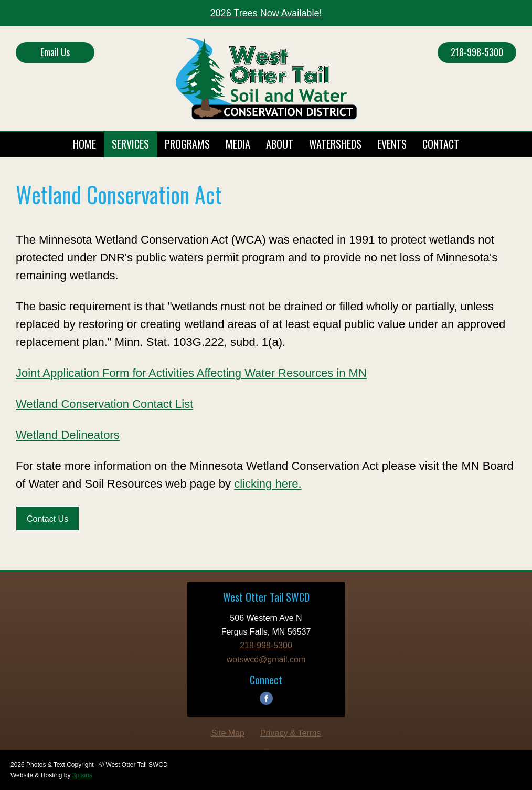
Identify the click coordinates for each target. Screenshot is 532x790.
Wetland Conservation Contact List (104, 404)
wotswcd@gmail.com (266, 660)
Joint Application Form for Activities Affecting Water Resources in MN (191, 373)
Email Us (55, 52)
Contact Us (47, 519)
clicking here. (268, 484)
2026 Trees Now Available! (266, 13)
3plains (82, 775)
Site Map (228, 733)
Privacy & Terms (290, 733)
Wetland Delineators (68, 435)
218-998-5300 (477, 52)
